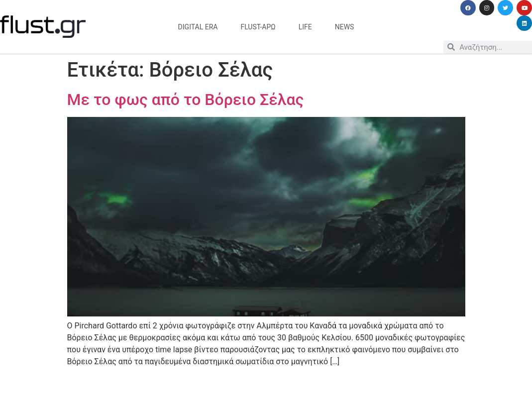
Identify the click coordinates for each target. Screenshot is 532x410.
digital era (198, 27)
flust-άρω (258, 27)
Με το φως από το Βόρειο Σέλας (186, 100)
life (305, 27)
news (345, 27)
